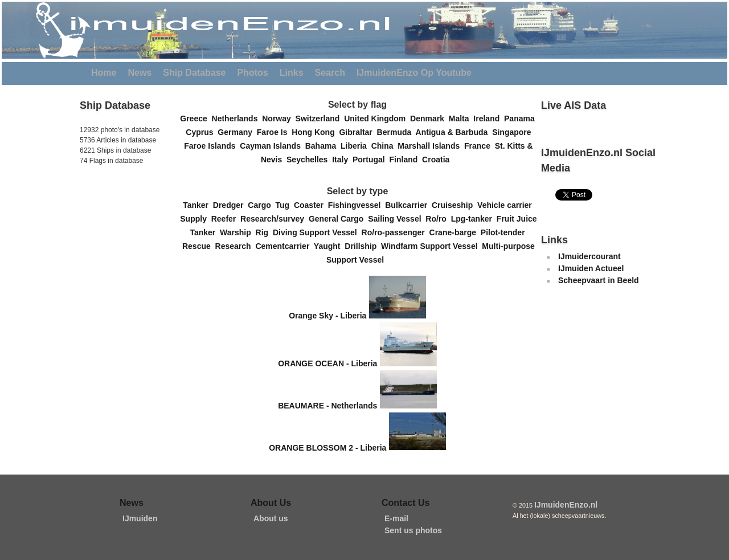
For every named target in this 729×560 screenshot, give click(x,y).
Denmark (429, 118)
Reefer (226, 219)
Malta (461, 118)
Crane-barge (455, 232)
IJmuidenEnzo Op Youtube (414, 73)
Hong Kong (315, 132)
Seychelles (309, 160)
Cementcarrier (284, 246)
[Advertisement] (114, 244)
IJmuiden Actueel (591, 268)
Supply (195, 219)
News (140, 73)
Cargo (261, 205)
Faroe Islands (212, 146)
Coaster (311, 205)
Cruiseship (454, 205)
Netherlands (237, 118)
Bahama (323, 146)
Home (104, 73)
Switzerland (320, 118)
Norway (279, 118)
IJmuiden (140, 518)
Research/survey (275, 219)
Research (236, 246)
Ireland (489, 118)
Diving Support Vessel (317, 232)
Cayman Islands (272, 146)
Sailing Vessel (397, 219)
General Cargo (338, 219)
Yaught (329, 246)
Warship (238, 232)
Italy (342, 160)
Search (330, 73)
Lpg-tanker (474, 219)
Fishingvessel (357, 205)
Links (292, 73)
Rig (264, 232)
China (385, 146)
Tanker (198, 205)
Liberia (356, 146)
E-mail (396, 518)
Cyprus (202, 132)
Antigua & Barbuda (454, 132)
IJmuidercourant (589, 256)
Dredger (230, 205)
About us (271, 518)
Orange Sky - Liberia (327, 316)
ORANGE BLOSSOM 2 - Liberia (327, 447)
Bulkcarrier (408, 205)
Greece (196, 118)
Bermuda (396, 132)
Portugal (371, 160)
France (480, 146)
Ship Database (194, 73)
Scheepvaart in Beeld (599, 280)
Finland (406, 160)
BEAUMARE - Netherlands (327, 406)
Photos (253, 73)
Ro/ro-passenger (396, 232)
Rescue (199, 246)
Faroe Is (274, 132)
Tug (285, 205)
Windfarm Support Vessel (431, 246)
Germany (237, 132)
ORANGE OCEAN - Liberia (327, 363)
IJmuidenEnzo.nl (566, 505)
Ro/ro (438, 219)
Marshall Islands (431, 146)
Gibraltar (358, 132)
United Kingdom (377, 118)
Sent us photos (413, 530)
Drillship (363, 246)
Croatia (438, 160)
